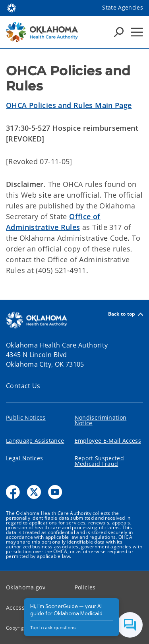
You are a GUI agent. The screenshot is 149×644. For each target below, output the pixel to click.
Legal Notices (24, 458)
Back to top (126, 314)
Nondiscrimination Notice (101, 420)
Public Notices (26, 417)
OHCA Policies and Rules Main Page (69, 105)
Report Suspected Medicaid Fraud (99, 461)
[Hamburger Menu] (137, 32)
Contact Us (23, 386)
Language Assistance (35, 441)
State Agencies (123, 7)
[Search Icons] (119, 32)
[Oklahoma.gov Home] (12, 7)
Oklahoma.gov (26, 587)
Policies (85, 587)
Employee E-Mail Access (108, 441)
